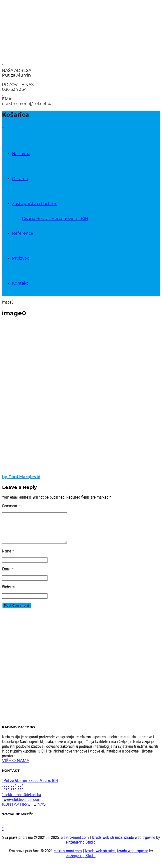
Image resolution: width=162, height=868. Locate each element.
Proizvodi (21, 258)
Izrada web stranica (107, 843)
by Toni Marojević (21, 477)
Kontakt (20, 283)
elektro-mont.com (75, 843)
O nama (20, 179)
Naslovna (21, 154)
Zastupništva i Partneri (35, 204)
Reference (23, 233)
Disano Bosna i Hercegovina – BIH (55, 219)
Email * (7, 575)
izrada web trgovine (140, 843)
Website (8, 593)
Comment (11, 506)
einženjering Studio (81, 848)
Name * (8, 557)
